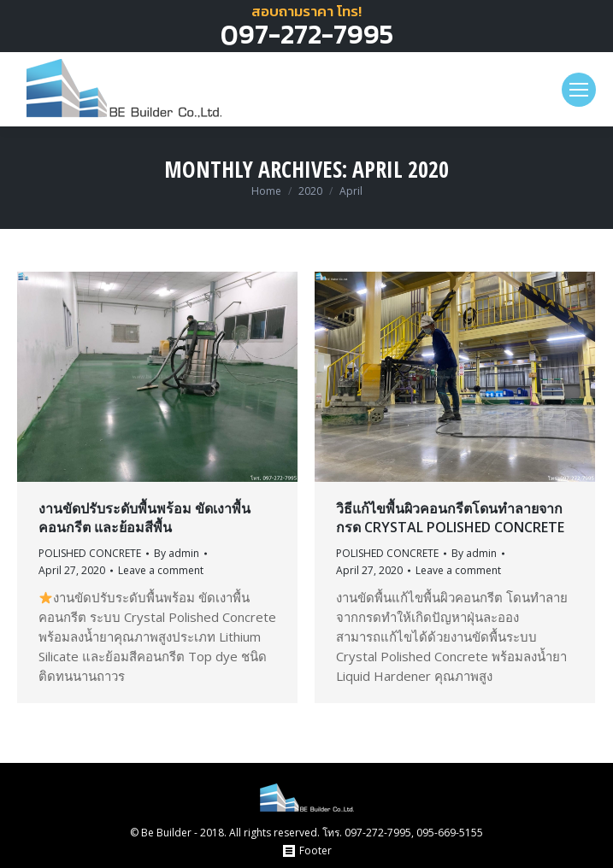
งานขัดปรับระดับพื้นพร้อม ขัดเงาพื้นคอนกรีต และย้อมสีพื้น (144, 518)
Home (266, 191)
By (177, 553)
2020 (310, 191)
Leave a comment (161, 570)
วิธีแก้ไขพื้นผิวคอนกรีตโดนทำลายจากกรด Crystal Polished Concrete (450, 518)
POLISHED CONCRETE (90, 553)
